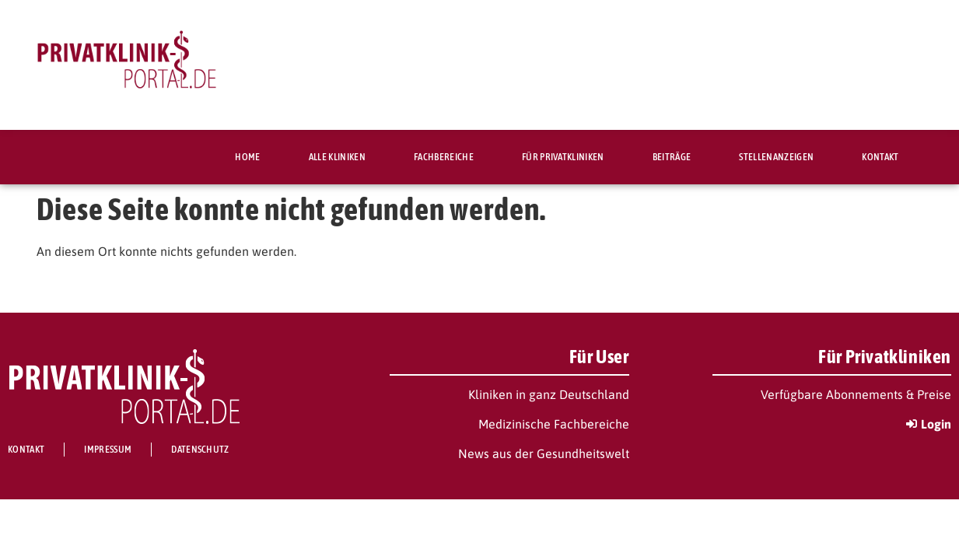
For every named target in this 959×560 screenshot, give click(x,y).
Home (247, 157)
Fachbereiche (444, 157)
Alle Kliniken (337, 157)
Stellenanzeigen (776, 157)
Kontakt (880, 157)
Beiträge (672, 157)
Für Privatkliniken (563, 157)
